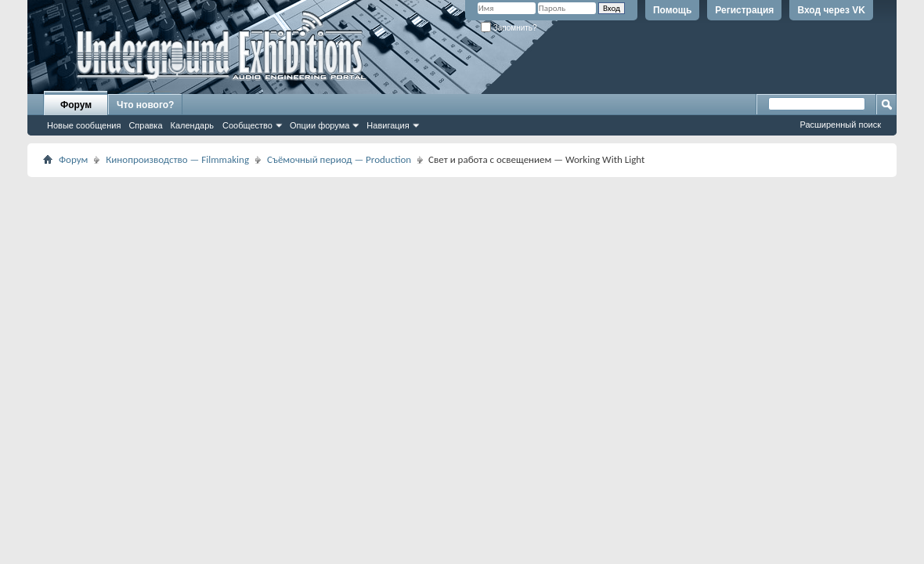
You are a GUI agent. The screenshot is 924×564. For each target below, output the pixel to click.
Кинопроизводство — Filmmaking (177, 159)
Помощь (672, 10)
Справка (145, 125)
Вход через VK (831, 10)
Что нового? (145, 105)
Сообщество (247, 125)
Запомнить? (509, 28)
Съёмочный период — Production (339, 159)
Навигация (388, 125)
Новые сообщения (84, 125)
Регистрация (744, 10)
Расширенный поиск (840, 125)
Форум (76, 105)
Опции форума (319, 125)
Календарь (193, 125)
